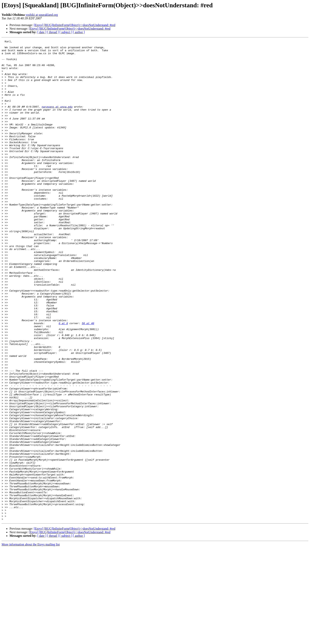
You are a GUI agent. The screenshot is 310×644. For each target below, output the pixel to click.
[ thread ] (53, 32)
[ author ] (79, 32)
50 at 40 (88, 380)
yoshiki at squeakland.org (42, 15)
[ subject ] (66, 32)
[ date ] (42, 32)
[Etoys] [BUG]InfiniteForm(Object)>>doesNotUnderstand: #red (75, 25)
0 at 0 (63, 380)
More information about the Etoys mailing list (31, 641)
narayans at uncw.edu (57, 120)
